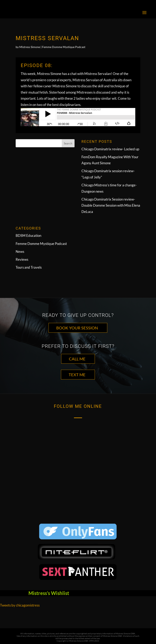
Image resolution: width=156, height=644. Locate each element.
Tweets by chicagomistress (20, 605)
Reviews (22, 259)
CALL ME (77, 359)
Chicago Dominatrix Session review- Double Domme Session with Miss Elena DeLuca (111, 205)
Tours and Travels (29, 267)
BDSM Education (28, 235)
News (20, 252)
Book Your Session (77, 328)
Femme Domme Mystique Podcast (64, 47)
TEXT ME (77, 375)
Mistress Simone (30, 47)
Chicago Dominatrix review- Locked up (110, 149)
